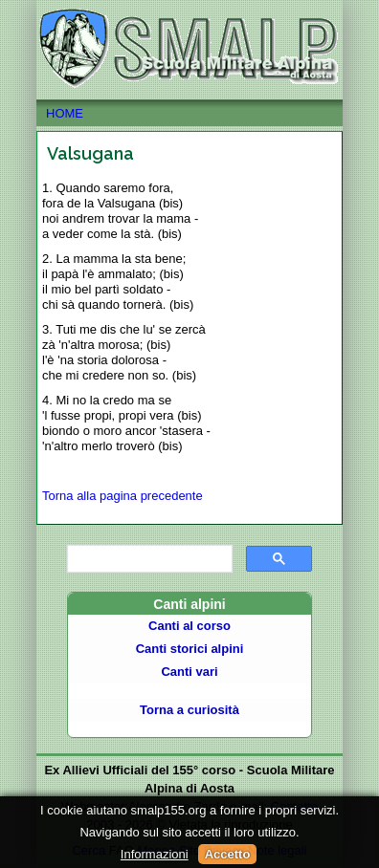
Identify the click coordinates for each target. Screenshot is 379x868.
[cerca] (148, 559)
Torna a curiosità (189, 710)
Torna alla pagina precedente (123, 496)
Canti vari (189, 672)
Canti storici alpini (190, 649)
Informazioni (155, 854)
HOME (189, 114)
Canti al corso (189, 626)
